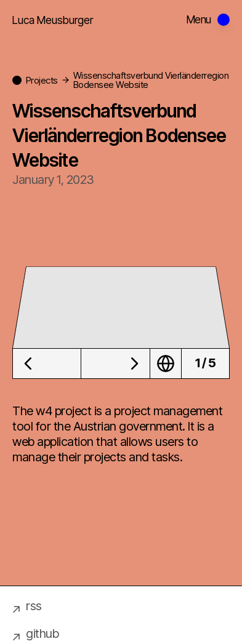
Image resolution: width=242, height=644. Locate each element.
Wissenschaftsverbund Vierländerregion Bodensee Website (151, 80)
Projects (42, 80)
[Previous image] (47, 364)
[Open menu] (208, 20)
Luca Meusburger (53, 20)
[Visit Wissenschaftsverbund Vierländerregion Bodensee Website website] (166, 364)
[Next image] (116, 364)
